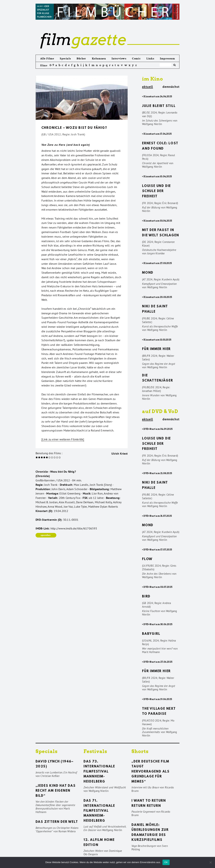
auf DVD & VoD (160, 411)
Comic (136, 59)
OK (166, 862)
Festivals (95, 751)
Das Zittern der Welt (57, 822)
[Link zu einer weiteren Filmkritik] (63, 439)
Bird (146, 597)
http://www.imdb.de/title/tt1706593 (74, 528)
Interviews (119, 59)
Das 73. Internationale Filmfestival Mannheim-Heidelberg (99, 772)
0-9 (52, 65)
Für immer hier (156, 349)
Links (150, 59)
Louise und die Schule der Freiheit (156, 191)
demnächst (171, 87)
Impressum (167, 59)
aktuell (148, 87)
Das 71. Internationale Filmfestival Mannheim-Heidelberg (99, 811)
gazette (83, 40)
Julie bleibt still (159, 106)
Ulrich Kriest (120, 453)
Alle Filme (47, 59)
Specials (65, 59)
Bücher (81, 59)
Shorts (140, 751)
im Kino (153, 79)
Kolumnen (99, 59)
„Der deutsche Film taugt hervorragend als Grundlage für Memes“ (151, 772)
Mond (148, 273)
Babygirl (151, 634)
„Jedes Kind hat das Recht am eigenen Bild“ (56, 791)
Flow (147, 559)
